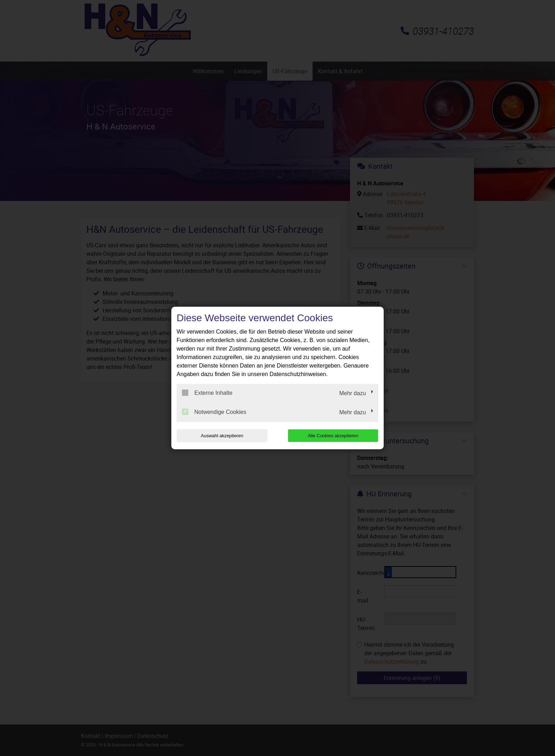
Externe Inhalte (207, 393)
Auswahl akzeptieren (222, 436)
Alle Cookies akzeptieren (333, 436)
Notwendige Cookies (214, 412)
